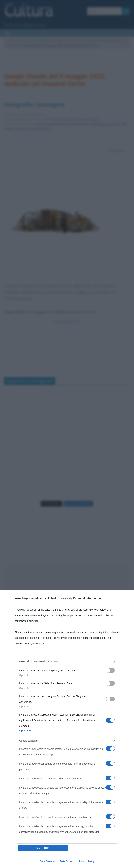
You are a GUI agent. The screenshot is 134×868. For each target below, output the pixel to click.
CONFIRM (43, 848)
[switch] (110, 670)
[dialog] (67, 729)
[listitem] (67, 661)
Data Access (67, 861)
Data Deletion (47, 861)
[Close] (127, 597)
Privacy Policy (87, 861)
